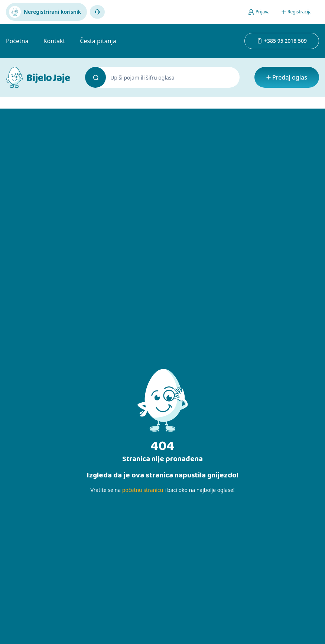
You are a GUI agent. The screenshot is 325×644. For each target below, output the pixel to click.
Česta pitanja (98, 41)
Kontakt (54, 41)
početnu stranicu (143, 490)
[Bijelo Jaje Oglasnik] (38, 77)
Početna (17, 41)
